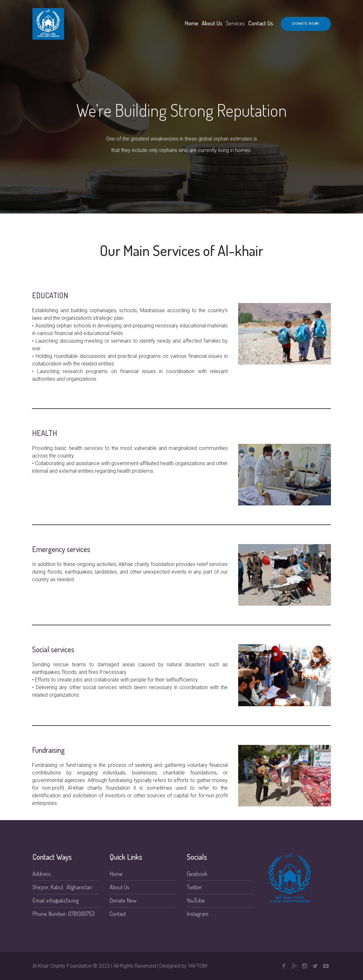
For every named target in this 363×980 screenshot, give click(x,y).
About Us (119, 887)
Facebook (197, 874)
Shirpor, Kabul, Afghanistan (62, 887)
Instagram (198, 914)
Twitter (194, 887)
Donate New (123, 900)
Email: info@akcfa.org (55, 900)
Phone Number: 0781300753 (64, 914)
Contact (118, 914)
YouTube (196, 900)
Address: (42, 874)
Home (116, 874)
